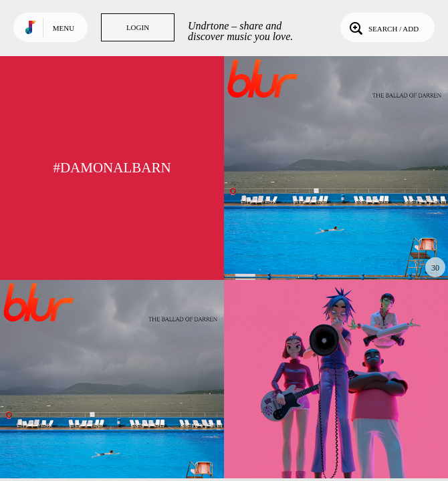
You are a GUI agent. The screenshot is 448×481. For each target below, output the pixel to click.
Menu (64, 28)
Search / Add (383, 27)
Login (138, 27)
